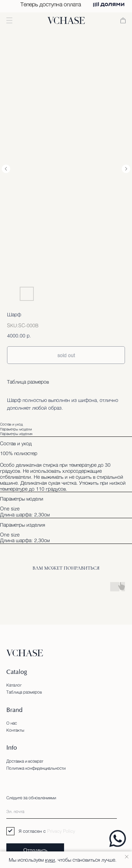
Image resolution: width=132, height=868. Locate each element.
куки (50, 860)
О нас (12, 723)
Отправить (35, 851)
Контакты (15, 730)
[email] (62, 811)
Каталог (14, 685)
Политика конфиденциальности (36, 768)
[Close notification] (127, 857)
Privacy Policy (61, 831)
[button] (10, 20)
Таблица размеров (28, 382)
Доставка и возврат (25, 761)
